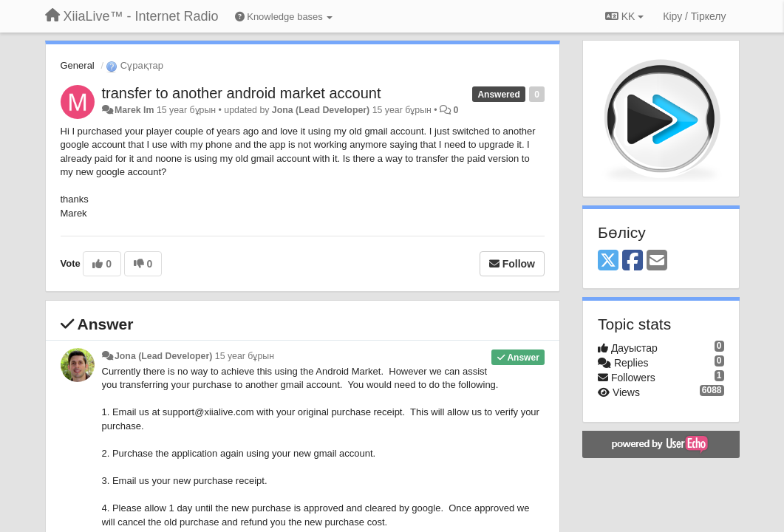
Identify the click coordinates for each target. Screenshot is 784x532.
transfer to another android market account (242, 93)
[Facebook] (633, 261)
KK (624, 16)
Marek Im (134, 110)
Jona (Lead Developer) (321, 110)
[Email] (657, 261)
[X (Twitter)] (608, 261)
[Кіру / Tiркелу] (694, 16)
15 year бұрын (245, 356)
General (78, 65)
